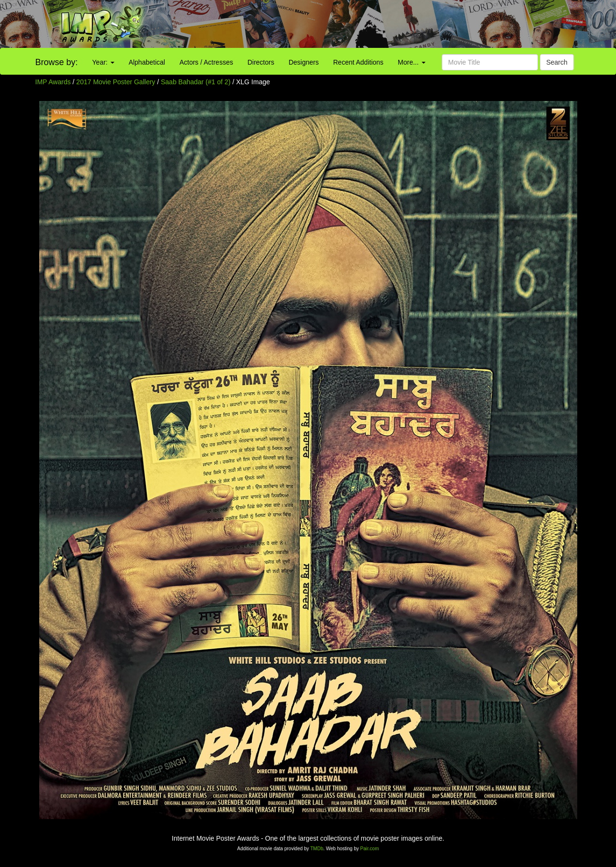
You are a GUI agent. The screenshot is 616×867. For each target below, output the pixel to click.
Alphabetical (147, 62)
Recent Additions (358, 62)
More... (411, 62)
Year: (103, 62)
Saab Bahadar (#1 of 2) (196, 82)
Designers (304, 62)
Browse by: (57, 62)
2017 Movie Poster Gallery (116, 82)
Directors (261, 62)
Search (557, 62)
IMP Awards (53, 82)
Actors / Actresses (206, 62)
